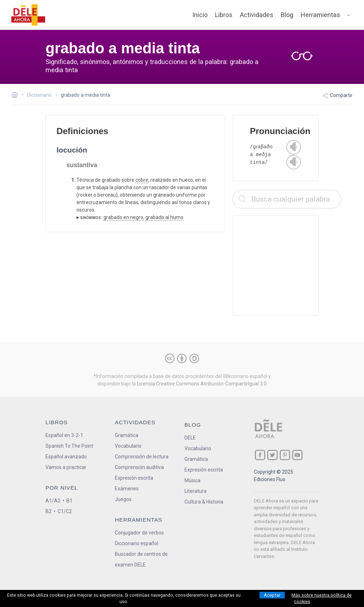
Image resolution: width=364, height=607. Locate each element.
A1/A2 (53, 501)
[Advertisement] (287, 266)
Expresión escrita (134, 478)
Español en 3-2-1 (64, 435)
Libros (224, 15)
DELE (190, 438)
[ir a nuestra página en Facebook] (260, 455)
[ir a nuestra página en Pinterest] (285, 455)
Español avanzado (66, 457)
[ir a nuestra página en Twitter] (272, 455)
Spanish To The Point (69, 446)
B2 (49, 511)
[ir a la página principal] (28, 15)
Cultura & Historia (204, 502)
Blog (287, 15)
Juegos (123, 499)
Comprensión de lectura (142, 457)
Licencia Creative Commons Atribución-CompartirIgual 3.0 (202, 384)
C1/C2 (65, 511)
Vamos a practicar (66, 467)
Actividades (257, 15)
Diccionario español (136, 543)
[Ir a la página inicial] (17, 96)
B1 (69, 501)
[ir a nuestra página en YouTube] (297, 455)
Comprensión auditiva (139, 467)
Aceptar (272, 595)
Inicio (200, 15)
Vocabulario (128, 446)
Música (192, 480)
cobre (142, 180)
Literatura (196, 491)
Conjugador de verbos (139, 533)
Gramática (127, 435)
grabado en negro (123, 217)
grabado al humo (164, 217)
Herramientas (320, 15)
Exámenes (127, 489)
